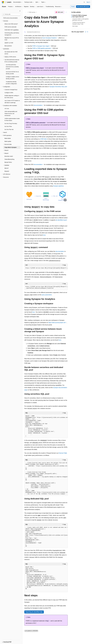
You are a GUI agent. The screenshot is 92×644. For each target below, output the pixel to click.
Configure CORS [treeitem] (9, 93)
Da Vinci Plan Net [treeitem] (9, 129)
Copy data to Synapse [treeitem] (11, 147)
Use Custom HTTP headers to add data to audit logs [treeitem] (12, 102)
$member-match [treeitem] (9, 156)
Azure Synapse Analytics (49, 38)
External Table (63, 453)
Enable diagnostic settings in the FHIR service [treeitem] (12, 97)
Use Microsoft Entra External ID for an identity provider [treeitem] (12, 67)
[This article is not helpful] (88, 32)
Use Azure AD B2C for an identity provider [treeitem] (12, 73)
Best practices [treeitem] (8, 46)
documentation (38, 105)
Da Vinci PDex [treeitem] (8, 126)
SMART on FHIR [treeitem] (9, 43)
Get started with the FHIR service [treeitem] (11, 53)
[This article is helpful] (86, 32)
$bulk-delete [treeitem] (8, 138)
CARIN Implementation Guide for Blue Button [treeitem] (12, 120)
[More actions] (66, 12)
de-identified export (61, 220)
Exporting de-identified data (34, 612)
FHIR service (32, 12)
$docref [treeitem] (6, 168)
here (44, 235)
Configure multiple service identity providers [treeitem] (12, 78)
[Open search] (84, 2)
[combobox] (11, 14)
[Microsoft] (3, 2)
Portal (73, 7)
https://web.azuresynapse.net (57, 323)
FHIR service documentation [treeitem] (10, 18)
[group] (46, 268)
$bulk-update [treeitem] (8, 141)
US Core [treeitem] (7, 109)
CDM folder (44, 139)
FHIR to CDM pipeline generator (42, 48)
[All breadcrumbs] (26, 12)
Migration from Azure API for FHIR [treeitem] (12, 39)
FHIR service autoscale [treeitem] (10, 27)
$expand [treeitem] (7, 171)
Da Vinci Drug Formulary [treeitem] (11, 124)
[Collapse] (20, 11)
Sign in (88, 2)
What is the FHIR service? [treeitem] (11, 24)
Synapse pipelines (58, 186)
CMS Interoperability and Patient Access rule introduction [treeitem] (11, 114)
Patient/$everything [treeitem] (9, 159)
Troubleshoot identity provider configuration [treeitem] (11, 83)
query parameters (47, 295)
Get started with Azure (83, 7)
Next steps (75, 26)
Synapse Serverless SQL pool (58, 87)
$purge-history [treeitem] (8, 162)
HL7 (48, 621)
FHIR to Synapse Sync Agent (41, 46)
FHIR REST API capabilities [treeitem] (12, 30)
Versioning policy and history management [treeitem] (12, 34)
